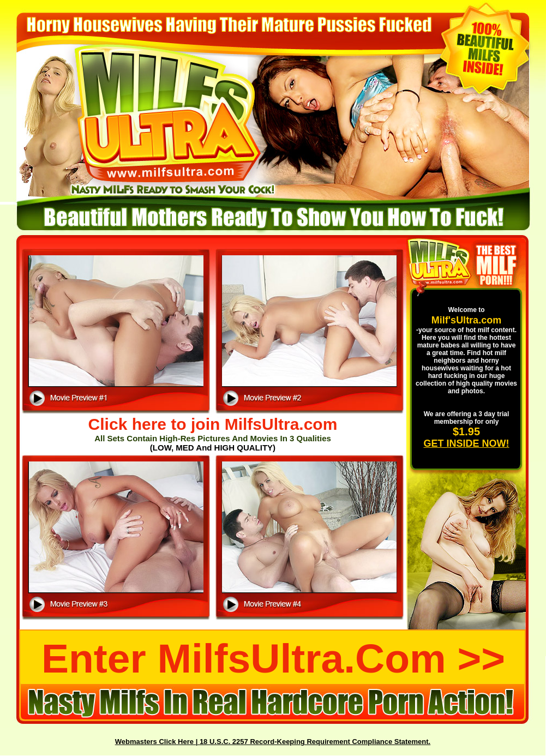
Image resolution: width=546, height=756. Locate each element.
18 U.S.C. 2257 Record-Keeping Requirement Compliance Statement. (315, 742)
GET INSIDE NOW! (467, 443)
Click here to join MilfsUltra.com (213, 424)
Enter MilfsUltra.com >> (273, 658)
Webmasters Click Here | (157, 742)
